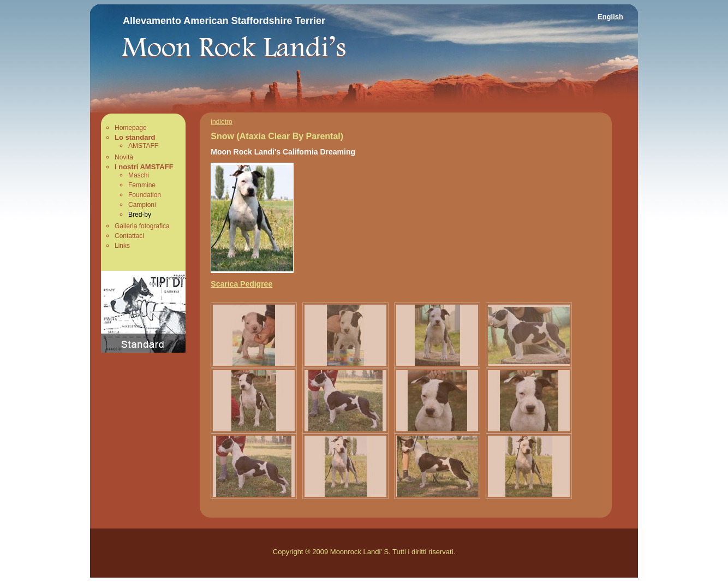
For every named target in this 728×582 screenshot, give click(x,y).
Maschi (139, 175)
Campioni (142, 205)
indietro (221, 122)
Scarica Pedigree (241, 284)
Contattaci (129, 236)
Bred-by (140, 215)
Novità (124, 157)
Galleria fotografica (142, 226)
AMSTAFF (143, 146)
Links (122, 246)
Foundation (145, 195)
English (610, 17)
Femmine (142, 185)
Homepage (131, 128)
